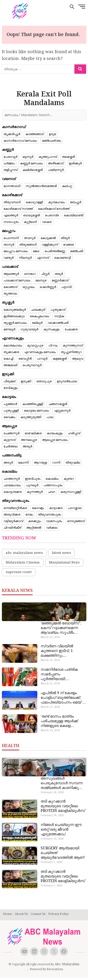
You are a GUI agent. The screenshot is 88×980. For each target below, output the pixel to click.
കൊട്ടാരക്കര (13, 492)
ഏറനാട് (43, 258)
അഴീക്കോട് (56, 163)
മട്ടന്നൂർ (28, 157)
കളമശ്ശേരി (60, 359)
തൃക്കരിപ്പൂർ (12, 134)
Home (8, 914)
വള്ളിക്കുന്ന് (50, 245)
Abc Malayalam (67, 964)
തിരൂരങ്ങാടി (28, 245)
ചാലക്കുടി (38, 310)
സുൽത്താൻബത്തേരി (41, 186)
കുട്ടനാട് (10, 440)
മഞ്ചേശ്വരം (52, 141)
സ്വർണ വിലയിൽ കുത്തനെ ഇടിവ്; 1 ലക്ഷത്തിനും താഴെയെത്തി (57, 651)
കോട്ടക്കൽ (48, 238)
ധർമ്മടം (9, 163)
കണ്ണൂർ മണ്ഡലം (31, 163)
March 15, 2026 (50, 707)
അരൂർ (27, 446)
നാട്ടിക (59, 316)
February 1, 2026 (51, 862)
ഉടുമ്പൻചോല (67, 381)
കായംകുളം (55, 433)
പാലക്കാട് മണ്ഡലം (17, 280)
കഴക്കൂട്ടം (34, 521)
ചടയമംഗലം (12, 485)
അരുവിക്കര (12, 515)
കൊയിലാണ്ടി (74, 215)
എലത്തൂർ (11, 215)
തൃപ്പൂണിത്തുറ (71, 352)
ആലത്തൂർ (11, 274)
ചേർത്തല (10, 446)
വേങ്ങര (68, 245)
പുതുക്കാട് (58, 310)
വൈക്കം (9, 417)
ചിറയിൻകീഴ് (12, 528)
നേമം (29, 515)
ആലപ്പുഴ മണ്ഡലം (55, 440)
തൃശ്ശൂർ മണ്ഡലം (15, 323)
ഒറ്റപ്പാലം (29, 287)
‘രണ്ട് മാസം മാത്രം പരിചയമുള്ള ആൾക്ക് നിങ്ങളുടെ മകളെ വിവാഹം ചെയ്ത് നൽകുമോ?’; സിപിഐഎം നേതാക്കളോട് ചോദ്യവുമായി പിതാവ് (61, 721)
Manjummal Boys (64, 563)
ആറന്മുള (40, 463)
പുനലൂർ (32, 485)
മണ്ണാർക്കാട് (60, 280)
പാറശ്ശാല (75, 508)
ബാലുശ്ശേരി (32, 215)
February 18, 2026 (52, 792)
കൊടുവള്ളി (34, 202)
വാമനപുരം (54, 521)
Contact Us (38, 914)
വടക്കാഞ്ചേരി (58, 323)
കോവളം (38, 508)
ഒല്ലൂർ (37, 323)
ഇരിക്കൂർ (75, 163)
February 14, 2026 (52, 839)
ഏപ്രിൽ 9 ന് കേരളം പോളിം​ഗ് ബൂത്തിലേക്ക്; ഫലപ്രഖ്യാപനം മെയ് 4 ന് (62, 698)
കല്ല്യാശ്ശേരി (33, 170)
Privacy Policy (58, 914)
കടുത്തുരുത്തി (31, 417)
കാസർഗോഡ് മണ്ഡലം (20, 141)
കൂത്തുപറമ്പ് (48, 157)
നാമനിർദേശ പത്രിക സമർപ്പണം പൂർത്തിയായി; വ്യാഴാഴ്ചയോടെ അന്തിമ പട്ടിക (63, 674)
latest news (61, 553)
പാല (50, 417)
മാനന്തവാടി (12, 186)
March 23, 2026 (50, 637)
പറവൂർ (42, 359)
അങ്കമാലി (10, 365)
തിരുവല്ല (73, 463)
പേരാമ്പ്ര (52, 215)
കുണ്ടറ (69, 479)
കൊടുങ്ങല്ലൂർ (15, 310)
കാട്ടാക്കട (56, 508)
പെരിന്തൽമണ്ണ (55, 251)
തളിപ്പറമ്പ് (10, 170)
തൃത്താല (10, 294)
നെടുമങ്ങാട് (76, 521)
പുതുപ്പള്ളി (11, 411)
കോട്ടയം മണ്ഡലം (36, 411)
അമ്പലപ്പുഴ (29, 440)
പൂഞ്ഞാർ (10, 404)
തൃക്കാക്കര (11, 352)
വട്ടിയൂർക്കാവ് (13, 521)
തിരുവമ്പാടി (12, 202)
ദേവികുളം (11, 388)
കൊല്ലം (52, 479)
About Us (21, 914)
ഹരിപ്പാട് (74, 433)
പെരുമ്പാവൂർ (32, 365)
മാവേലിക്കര (33, 433)
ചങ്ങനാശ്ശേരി (58, 404)
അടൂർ (8, 463)
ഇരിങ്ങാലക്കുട (14, 316)
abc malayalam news (24, 553)
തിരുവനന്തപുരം (50, 515)
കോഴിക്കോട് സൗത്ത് (18, 209)
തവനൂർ (30, 238)
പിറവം (53, 346)
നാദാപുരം (11, 222)
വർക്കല (52, 528)
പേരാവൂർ (10, 157)
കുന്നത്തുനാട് (73, 346)
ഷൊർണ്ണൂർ (48, 287)
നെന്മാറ (30, 274)
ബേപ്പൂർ (76, 202)
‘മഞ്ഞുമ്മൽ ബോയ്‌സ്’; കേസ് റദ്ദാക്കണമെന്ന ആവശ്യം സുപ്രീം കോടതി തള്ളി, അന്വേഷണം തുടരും (61, 628)
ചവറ (52, 492)
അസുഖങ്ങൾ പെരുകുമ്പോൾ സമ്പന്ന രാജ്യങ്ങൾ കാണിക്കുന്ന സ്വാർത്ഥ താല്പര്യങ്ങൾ (62, 783)
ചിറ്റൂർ (45, 274)
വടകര (47, 222)
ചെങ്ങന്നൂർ (11, 433)
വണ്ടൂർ (9, 258)
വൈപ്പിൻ (25, 359)
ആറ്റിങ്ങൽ (34, 528)
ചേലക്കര (71, 329)
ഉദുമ (52, 134)
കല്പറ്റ (67, 186)
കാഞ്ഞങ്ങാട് (34, 134)
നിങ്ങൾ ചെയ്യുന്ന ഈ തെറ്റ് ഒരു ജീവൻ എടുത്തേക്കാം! (61, 830)
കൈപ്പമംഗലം (39, 316)
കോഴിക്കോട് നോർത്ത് (54, 209)
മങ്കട (36, 251)
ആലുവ (78, 359)
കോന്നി (23, 463)
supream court (19, 572)
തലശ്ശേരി (68, 157)
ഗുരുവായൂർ (29, 329)
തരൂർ (59, 274)
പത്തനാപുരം (53, 485)
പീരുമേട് (10, 381)
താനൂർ (9, 245)
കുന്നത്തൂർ (35, 492)
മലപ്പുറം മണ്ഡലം (16, 251)
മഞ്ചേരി (77, 251)
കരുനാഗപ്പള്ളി (71, 492)
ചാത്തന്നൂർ (12, 479)
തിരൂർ (65, 238)
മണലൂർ (9, 329)
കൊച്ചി (8, 359)
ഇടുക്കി (26, 381)
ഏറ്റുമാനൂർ (62, 411)
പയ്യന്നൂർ (56, 170)
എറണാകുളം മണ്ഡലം (40, 352)
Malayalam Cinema (23, 563)
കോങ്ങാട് (10, 287)
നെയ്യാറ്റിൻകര (15, 508)
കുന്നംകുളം (52, 329)
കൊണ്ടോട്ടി (63, 258)
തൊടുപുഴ (44, 381)
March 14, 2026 (50, 730)
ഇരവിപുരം (33, 479)
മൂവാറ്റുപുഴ (35, 346)
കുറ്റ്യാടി (30, 222)
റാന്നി (56, 463)
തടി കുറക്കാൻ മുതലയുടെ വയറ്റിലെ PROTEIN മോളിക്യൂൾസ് (63, 806)
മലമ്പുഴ (41, 280)
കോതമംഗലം (13, 346)
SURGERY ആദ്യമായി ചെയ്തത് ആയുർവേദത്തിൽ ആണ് (62, 853)
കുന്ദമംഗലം (56, 202)
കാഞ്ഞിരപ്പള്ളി (33, 404)
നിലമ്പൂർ (25, 258)
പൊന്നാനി (11, 238)
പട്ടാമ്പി (66, 287)
